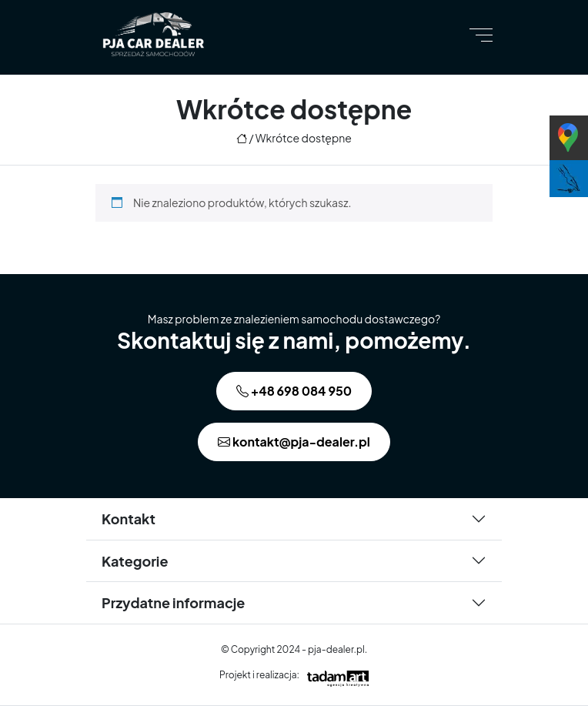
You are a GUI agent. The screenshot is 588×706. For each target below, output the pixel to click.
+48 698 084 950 (294, 391)
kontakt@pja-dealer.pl (294, 442)
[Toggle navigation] (481, 34)
